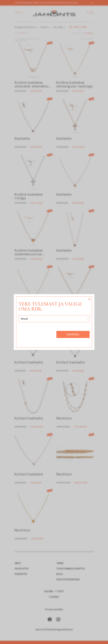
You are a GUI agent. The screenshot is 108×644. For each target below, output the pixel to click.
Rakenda (73, 334)
